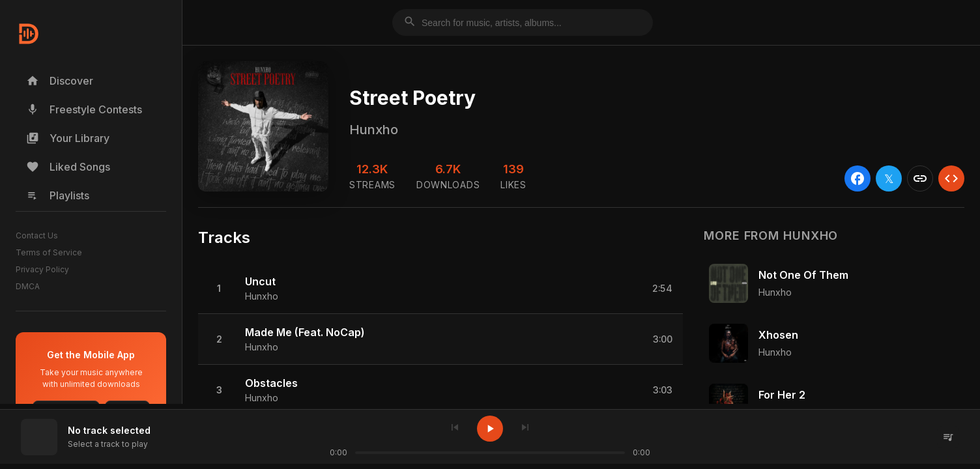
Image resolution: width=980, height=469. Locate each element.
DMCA (28, 286)
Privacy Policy (42, 269)
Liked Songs (68, 167)
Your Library (68, 138)
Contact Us (37, 235)
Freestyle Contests (84, 109)
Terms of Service (49, 252)
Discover (60, 81)
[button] (440, 289)
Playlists (58, 195)
